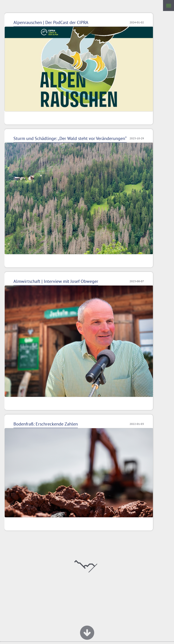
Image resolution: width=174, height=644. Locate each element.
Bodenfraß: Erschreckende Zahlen (46, 424)
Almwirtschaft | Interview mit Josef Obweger (56, 281)
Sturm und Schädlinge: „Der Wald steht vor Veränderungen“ (70, 138)
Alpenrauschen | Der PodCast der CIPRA (51, 22)
